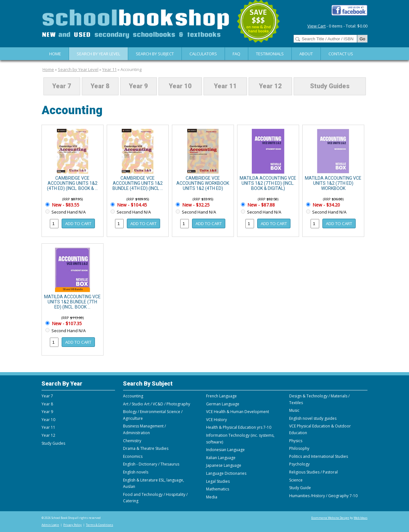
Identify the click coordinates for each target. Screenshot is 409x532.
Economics (133, 456)
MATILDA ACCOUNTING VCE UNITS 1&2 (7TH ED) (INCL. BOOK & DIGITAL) (268, 183)
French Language (221, 396)
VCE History (216, 420)
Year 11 (109, 69)
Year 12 (270, 86)
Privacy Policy (73, 525)
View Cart (316, 26)
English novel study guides (313, 418)
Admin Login (50, 525)
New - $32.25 (195, 205)
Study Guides (330, 86)
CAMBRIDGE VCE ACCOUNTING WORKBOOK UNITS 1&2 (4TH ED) (203, 183)
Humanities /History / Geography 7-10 (323, 496)
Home (55, 54)
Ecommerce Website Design (330, 518)
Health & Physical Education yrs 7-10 (239, 427)
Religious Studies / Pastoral (313, 472)
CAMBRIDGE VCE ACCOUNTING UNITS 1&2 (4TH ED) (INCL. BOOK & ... (72, 183)
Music (294, 410)
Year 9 (138, 86)
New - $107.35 (66, 323)
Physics (296, 441)
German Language (223, 404)
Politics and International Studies (319, 456)
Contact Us (341, 54)
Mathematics (218, 489)
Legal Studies (218, 481)
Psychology (299, 464)
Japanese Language (224, 465)
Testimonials (270, 54)
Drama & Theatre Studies (146, 448)
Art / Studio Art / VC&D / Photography (157, 404)
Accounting (131, 69)
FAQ (236, 54)
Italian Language (221, 458)
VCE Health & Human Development (238, 412)
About (306, 54)
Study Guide (300, 488)
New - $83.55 (65, 205)
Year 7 (62, 86)
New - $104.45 (131, 205)
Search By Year (62, 383)
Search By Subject (155, 54)
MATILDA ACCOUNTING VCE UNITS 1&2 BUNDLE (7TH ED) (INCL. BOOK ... (72, 302)
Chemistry (132, 441)
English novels (136, 472)
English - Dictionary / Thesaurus (151, 464)
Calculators (203, 54)
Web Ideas (361, 518)
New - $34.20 (326, 205)
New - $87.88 (260, 205)
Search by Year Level (98, 54)
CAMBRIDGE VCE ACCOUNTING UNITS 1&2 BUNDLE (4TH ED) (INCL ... (138, 183)
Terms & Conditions (100, 525)
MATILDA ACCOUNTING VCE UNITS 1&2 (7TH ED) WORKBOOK (333, 183)
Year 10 (180, 86)
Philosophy (299, 448)
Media (212, 497)
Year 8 (100, 86)
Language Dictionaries (226, 473)
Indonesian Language (225, 450)
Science (296, 480)
